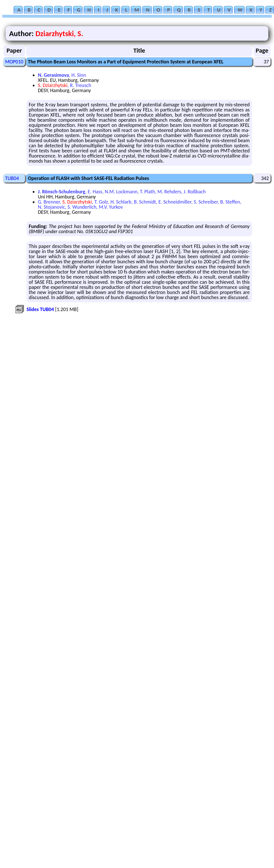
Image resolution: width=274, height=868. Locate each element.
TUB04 (12, 178)
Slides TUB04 (40, 309)
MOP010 (14, 62)
